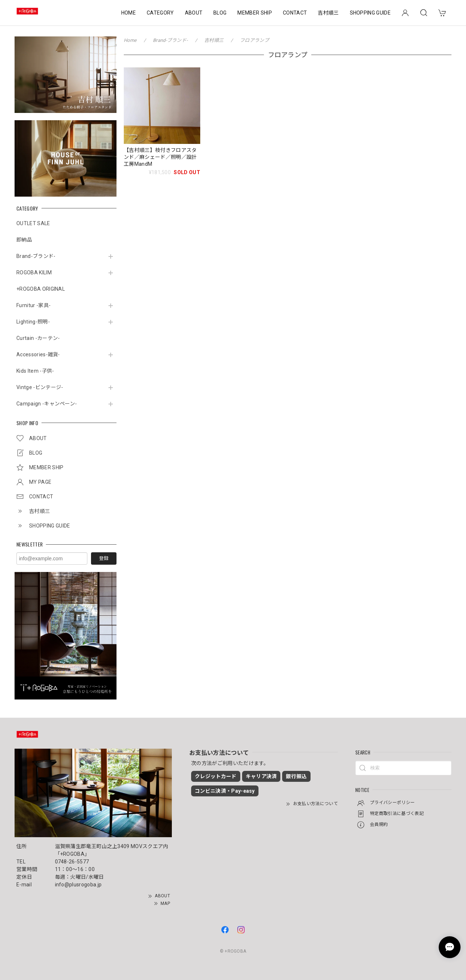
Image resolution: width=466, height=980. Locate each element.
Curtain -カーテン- (38, 338)
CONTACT (295, 13)
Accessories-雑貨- (38, 354)
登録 (104, 558)
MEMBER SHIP (255, 13)
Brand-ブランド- (36, 256)
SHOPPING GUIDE (370, 13)
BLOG (220, 13)
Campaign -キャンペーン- (47, 404)
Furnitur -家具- (33, 305)
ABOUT (194, 13)
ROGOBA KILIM (34, 273)
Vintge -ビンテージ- (40, 387)
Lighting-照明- (33, 322)
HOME (129, 13)
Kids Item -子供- (35, 371)
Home (130, 40)
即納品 (24, 240)
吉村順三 (328, 13)
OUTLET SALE (33, 223)
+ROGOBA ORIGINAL (41, 289)
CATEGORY (160, 13)
